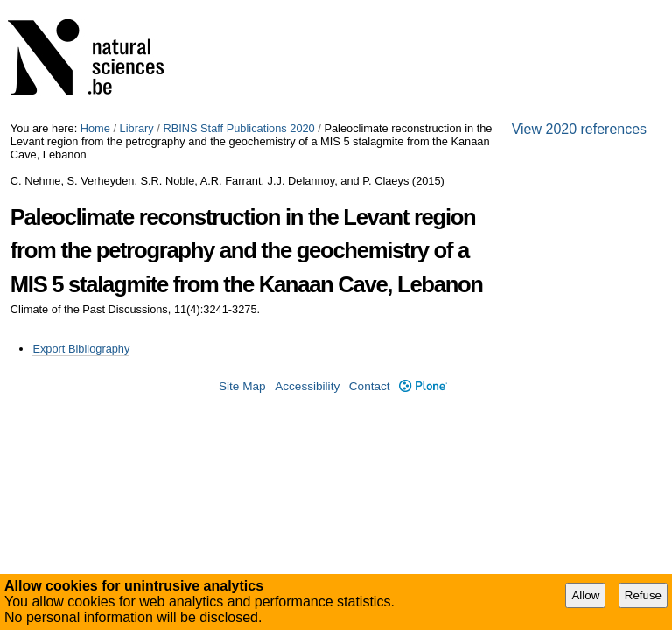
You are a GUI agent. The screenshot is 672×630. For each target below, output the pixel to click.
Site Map (242, 386)
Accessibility (307, 386)
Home (95, 128)
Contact (370, 386)
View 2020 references (579, 129)
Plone (423, 386)
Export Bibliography (81, 349)
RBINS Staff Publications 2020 (238, 128)
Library (137, 128)
